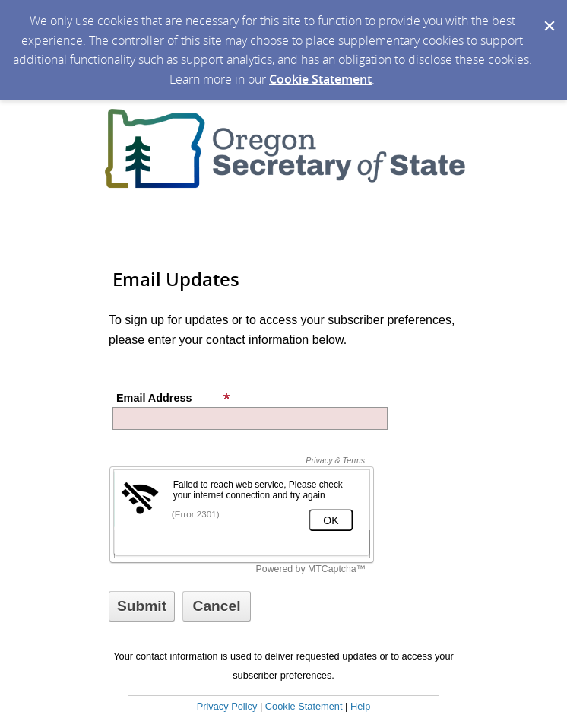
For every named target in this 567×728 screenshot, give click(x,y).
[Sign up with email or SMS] (142, 606)
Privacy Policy (227, 706)
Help (360, 706)
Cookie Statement (320, 79)
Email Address (173, 398)
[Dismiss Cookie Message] (548, 14)
